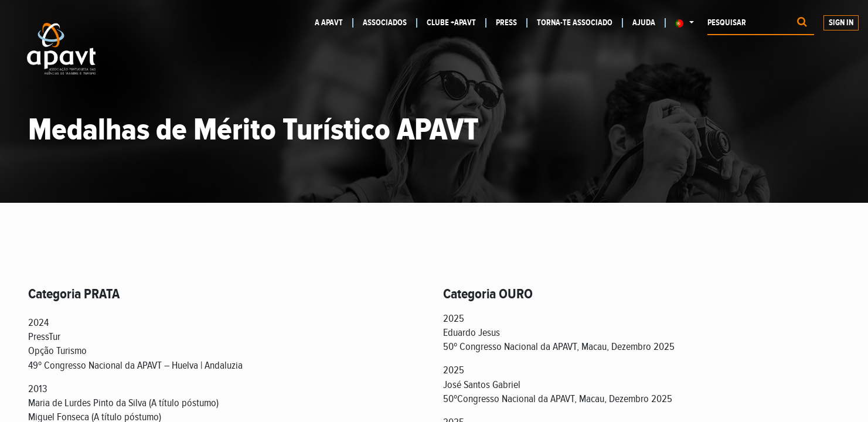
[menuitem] (334, 23)
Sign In (841, 23)
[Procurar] (802, 23)
